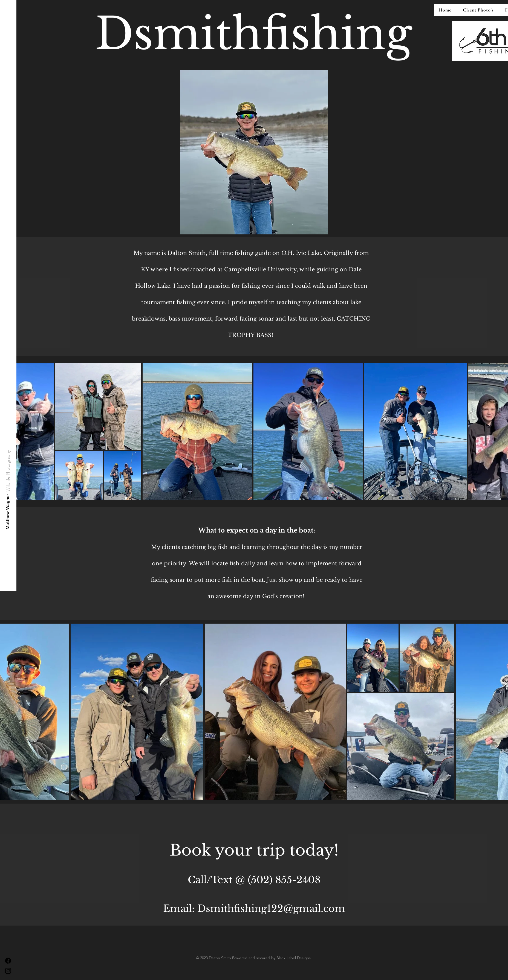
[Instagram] (8, 971)
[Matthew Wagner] (8, 512)
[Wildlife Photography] (8, 471)
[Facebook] (8, 961)
